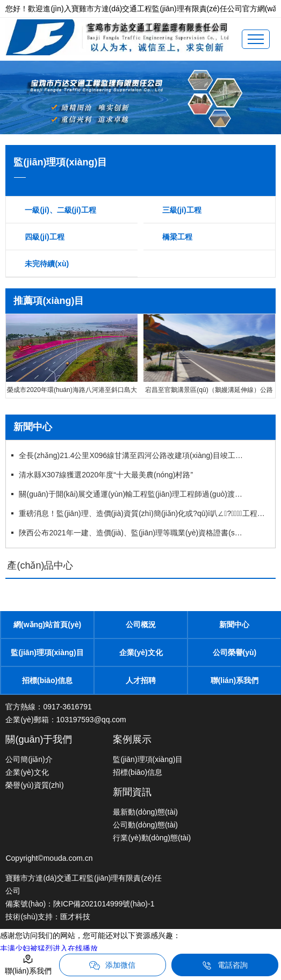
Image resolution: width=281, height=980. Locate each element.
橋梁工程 (177, 237)
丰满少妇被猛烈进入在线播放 (49, 948)
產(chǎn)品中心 (40, 565)
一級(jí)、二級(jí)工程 (60, 210)
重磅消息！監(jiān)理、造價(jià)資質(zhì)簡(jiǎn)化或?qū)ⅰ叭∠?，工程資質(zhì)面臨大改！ (143, 513)
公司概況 (141, 625)
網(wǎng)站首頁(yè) (47, 625)
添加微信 (112, 966)
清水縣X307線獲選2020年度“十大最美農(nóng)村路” (106, 475)
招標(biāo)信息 (47, 680)
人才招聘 (141, 680)
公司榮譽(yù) (235, 652)
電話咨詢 (225, 966)
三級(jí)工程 (182, 210)
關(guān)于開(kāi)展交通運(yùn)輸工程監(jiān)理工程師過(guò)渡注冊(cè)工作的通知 (132, 494)
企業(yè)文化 (141, 652)
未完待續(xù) (47, 264)
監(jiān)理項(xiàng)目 (47, 652)
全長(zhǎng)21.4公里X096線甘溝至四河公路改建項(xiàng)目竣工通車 (132, 455)
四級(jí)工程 (44, 237)
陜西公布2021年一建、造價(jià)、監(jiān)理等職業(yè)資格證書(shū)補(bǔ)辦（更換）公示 (132, 533)
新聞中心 (234, 625)
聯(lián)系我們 (235, 680)
